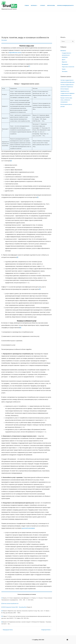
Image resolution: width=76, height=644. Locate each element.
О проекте (43, 5)
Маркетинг (65, 62)
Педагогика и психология (68, 67)
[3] (38, 197)
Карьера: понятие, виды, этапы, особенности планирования (67, 104)
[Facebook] (67, 640)
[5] (40, 289)
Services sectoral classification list (11, 604)
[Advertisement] (38, 22)
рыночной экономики (28, 528)
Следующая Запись (46, 630)
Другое (64, 60)
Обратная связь (51, 5)
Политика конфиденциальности (65, 5)
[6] (20, 328)
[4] (17, 257)
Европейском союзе (15, 53)
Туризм (64, 69)
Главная (28, 5)
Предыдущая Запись (7, 630)
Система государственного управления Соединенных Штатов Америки (67, 89)
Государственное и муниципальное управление (67, 55)
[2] (11, 161)
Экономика (4, 40)
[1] (29, 66)
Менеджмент (65, 64)
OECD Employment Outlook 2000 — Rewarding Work (15, 607)
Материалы (35, 5)
